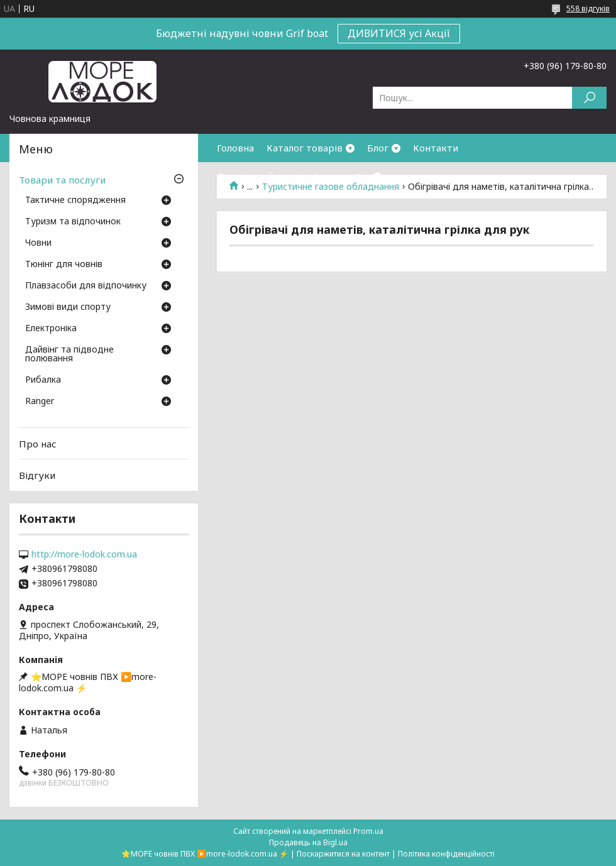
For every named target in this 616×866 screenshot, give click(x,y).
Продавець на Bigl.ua (308, 842)
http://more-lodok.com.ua (84, 554)
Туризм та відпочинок (73, 222)
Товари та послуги (62, 180)
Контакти (436, 148)
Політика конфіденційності (446, 854)
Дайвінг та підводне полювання (69, 354)
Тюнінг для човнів (64, 265)
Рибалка (43, 380)
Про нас (38, 444)
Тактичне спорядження (75, 200)
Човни (38, 243)
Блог (378, 148)
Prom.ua (368, 831)
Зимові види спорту (68, 307)
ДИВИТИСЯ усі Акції (399, 33)
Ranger (40, 402)
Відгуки (37, 475)
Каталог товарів (305, 148)
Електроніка (51, 329)
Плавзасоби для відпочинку (86, 286)
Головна (235, 148)
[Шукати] (589, 98)
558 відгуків (588, 8)
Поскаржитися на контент (343, 854)
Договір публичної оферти (279, 176)
